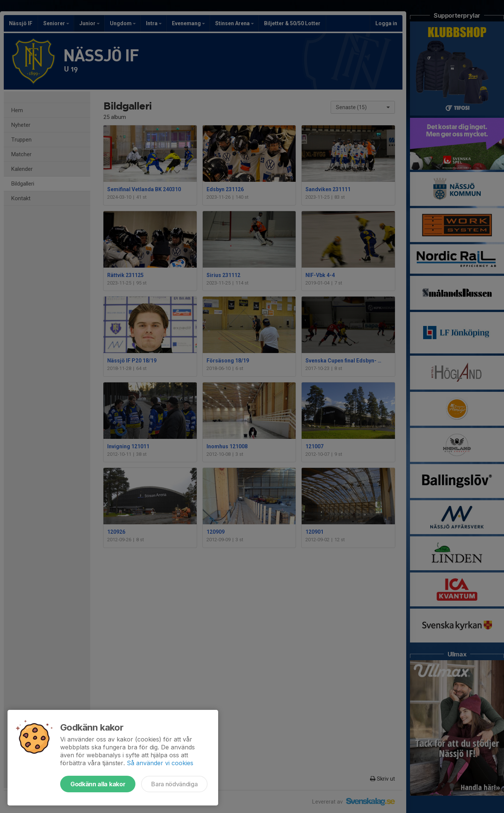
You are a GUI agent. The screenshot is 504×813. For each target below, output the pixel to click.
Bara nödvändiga (174, 784)
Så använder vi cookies (160, 763)
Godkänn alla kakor (98, 784)
